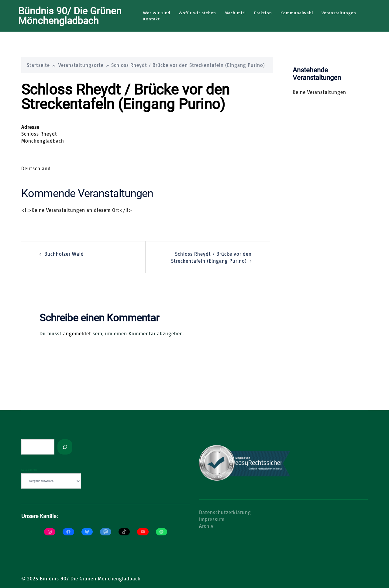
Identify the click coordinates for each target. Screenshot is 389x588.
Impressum (212, 519)
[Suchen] (65, 447)
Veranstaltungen (339, 13)
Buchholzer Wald (64, 254)
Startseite (38, 65)
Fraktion (263, 13)
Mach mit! (235, 13)
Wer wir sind (157, 13)
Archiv (206, 526)
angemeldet (77, 333)
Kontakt (151, 19)
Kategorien (29, 469)
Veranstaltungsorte (81, 65)
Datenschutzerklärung (225, 512)
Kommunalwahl (297, 13)
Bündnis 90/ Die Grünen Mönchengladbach (70, 16)
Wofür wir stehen (197, 13)
